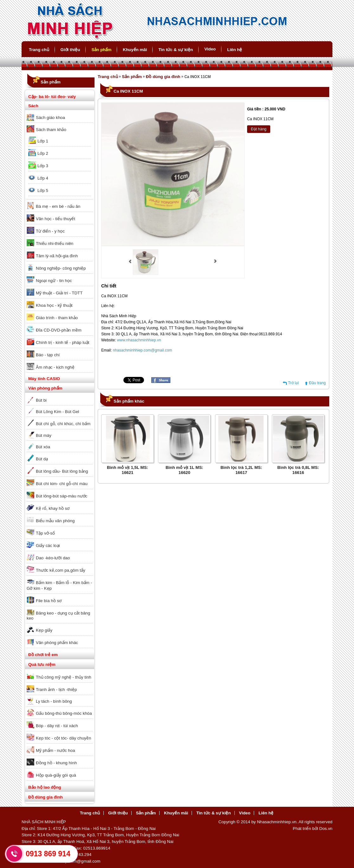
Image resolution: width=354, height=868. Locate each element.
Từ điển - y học (50, 231)
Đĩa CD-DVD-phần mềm (59, 330)
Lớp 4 (43, 178)
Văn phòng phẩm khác (57, 643)
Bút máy (44, 435)
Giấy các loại (48, 546)
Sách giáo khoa (50, 118)
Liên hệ (235, 50)
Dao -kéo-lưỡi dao (53, 558)
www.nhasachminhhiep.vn (139, 340)
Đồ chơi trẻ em (43, 655)
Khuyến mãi (135, 50)
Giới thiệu (70, 50)
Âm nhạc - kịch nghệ (55, 367)
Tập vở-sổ (45, 533)
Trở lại (293, 383)
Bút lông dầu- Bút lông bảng (62, 471)
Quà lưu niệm (42, 664)
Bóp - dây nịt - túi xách (57, 726)
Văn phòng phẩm (45, 388)
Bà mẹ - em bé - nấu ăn (58, 206)
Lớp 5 (43, 191)
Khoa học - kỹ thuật (54, 305)
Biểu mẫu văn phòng (55, 521)
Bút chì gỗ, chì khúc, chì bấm (63, 424)
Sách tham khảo (51, 130)
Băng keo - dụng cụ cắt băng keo (58, 616)
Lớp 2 (43, 153)
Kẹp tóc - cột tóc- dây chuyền (63, 738)
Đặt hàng (259, 129)
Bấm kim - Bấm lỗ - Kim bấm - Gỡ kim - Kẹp (59, 585)
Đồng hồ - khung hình (56, 763)
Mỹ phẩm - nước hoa (56, 750)
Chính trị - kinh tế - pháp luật (62, 342)
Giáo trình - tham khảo (57, 318)
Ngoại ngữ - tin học (54, 281)
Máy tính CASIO (44, 379)
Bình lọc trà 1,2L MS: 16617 (241, 470)
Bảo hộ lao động (45, 787)
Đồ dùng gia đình (46, 797)
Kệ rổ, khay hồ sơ (53, 508)
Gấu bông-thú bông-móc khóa (64, 713)
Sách (33, 106)
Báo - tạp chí (48, 355)
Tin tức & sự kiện (176, 50)
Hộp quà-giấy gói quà (56, 775)
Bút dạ (42, 459)
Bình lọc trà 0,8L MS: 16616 (298, 470)
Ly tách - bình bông (54, 701)
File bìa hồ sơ (49, 601)
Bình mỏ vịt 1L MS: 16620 (184, 470)
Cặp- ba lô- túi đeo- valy (52, 97)
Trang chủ (39, 50)
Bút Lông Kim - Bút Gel (57, 412)
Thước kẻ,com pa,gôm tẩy (61, 570)
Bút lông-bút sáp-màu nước (62, 496)
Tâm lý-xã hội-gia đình (57, 256)
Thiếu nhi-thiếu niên (55, 243)
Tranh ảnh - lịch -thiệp (56, 690)
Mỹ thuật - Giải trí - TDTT (59, 293)
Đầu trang (317, 383)
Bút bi (41, 400)
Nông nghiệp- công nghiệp (61, 268)
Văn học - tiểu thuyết (56, 219)
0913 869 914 (48, 854)
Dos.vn (326, 829)
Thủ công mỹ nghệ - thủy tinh (64, 677)
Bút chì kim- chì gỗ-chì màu (62, 484)
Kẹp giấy (44, 630)
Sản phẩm (101, 50)
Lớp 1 (43, 141)
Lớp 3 (43, 166)
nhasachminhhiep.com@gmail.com (143, 350)
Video (210, 49)
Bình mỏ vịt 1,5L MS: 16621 (128, 470)
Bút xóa (43, 447)
